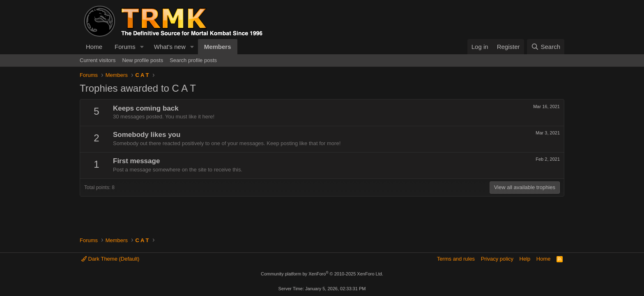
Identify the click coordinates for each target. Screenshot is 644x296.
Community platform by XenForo (322, 274)
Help (525, 259)
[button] (142, 47)
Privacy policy (497, 259)
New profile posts (143, 60)
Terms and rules (456, 259)
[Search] (546, 47)
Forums (125, 47)
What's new (170, 47)
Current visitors (98, 60)
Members (218, 47)
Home (94, 47)
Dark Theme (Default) (110, 259)
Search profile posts (193, 60)
